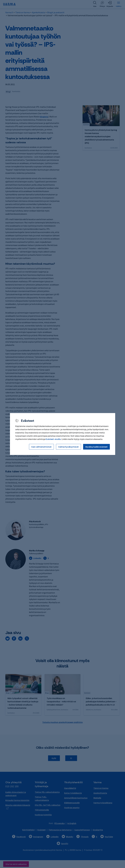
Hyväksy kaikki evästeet (96, 447)
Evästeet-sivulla (53, 439)
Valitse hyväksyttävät (68, 447)
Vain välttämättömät (41, 447)
